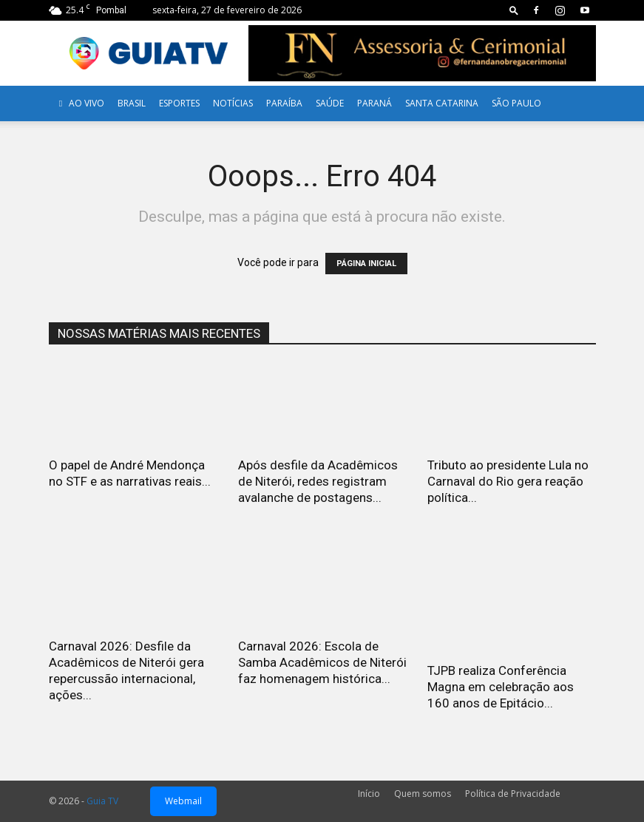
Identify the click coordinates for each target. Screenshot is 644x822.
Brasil (132, 103)
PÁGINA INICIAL (366, 264)
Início (369, 794)
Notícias (233, 103)
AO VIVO (80, 103)
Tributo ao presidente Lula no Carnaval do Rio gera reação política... (508, 481)
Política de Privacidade (513, 794)
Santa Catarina (442, 103)
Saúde (330, 103)
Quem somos (423, 794)
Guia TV (102, 801)
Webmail (183, 801)
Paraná (374, 103)
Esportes (179, 103)
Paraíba (284, 103)
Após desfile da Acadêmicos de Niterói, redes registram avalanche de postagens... (318, 481)
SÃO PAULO (516, 103)
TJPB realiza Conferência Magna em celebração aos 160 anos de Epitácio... (501, 687)
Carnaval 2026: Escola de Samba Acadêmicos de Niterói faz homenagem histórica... (322, 662)
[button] (514, 10)
